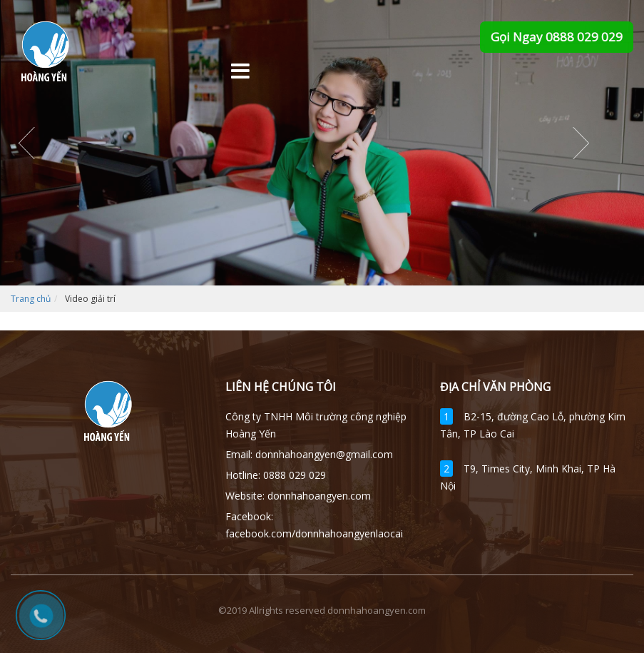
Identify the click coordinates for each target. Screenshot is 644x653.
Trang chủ (31, 299)
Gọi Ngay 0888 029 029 (557, 37)
